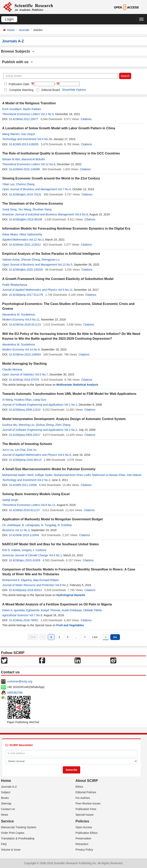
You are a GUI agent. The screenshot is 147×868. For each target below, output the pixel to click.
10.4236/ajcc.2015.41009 (25, 560)
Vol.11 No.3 (22, 530)
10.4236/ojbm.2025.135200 (26, 270)
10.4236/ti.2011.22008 (23, 485)
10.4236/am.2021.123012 (25, 245)
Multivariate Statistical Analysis (77, 385)
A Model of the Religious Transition (29, 103)
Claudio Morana (12, 369)
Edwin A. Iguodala (13, 610)
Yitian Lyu (8, 184)
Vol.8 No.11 (48, 505)
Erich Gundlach (12, 109)
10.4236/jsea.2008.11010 (25, 410)
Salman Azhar (11, 260)
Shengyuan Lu (50, 260)
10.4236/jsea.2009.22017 (25, 435)
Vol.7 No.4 (64, 189)
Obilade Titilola (92, 610)
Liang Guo (40, 400)
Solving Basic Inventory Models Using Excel (36, 494)
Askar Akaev (10, 234)
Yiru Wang (24, 209)
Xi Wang (7, 400)
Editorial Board (51, 90)
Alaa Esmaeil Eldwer (46, 580)
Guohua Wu (10, 425)
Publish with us (17, 62)
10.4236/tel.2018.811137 (24, 510)
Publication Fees (86, 809)
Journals (24, 30)
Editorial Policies (86, 792)
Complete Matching (21, 90)
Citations (86, 119)
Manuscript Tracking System (19, 827)
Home (11, 30)
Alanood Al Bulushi (33, 159)
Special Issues (85, 815)
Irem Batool (134, 475)
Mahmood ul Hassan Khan (109, 475)
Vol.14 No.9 (32, 349)
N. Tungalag (49, 525)
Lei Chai (20, 450)
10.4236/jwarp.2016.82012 (25, 590)
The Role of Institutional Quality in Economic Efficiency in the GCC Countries (61, 153)
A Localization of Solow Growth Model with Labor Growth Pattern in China (59, 128)
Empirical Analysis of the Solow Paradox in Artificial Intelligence (51, 254)
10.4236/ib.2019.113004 (24, 535)
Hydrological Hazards (71, 595)
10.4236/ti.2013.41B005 (24, 144)
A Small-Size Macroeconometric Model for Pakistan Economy (49, 469)
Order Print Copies (13, 833)
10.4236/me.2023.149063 (25, 354)
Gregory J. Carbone (34, 550)
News (5, 815)
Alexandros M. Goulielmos (19, 315)
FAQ (4, 844)
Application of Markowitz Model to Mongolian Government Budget (52, 519)
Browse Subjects (18, 51)
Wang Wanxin (11, 134)
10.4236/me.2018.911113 (25, 325)
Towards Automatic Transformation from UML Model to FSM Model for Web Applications (69, 394)
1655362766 (15, 693)
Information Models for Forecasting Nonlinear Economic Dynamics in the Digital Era (66, 228)
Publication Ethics (87, 833)
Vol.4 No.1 (55, 555)
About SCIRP (87, 781)
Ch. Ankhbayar (11, 525)
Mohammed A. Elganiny (17, 580)
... (76, 637)
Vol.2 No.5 (47, 114)
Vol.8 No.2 (62, 585)
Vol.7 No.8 (36, 615)
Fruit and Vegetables (70, 625)
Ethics (79, 787)
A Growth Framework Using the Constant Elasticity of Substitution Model (58, 279)
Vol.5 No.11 (65, 290)
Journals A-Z (9, 787)
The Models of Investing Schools (27, 444)
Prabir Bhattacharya (15, 285)
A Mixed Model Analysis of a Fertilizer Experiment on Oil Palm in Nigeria (57, 604)
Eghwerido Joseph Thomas (43, 610)
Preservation (84, 838)
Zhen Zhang (63, 425)
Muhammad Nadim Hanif (18, 475)
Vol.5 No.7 (41, 374)
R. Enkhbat (65, 525)
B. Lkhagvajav (31, 525)
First (33, 637)
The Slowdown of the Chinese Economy (33, 204)
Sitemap (6, 803)
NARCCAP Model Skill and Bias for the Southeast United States (51, 544)
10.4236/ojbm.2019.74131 (25, 194)
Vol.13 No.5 (65, 265)
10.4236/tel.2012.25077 (24, 119)
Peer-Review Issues (88, 803)
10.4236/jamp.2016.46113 (25, 460)
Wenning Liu (26, 425)
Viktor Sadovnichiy (31, 234)
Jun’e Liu (8, 450)
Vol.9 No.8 (82, 214)
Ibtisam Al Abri (11, 159)
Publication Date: (19, 84)
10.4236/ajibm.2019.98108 (25, 219)
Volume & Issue (11, 850)
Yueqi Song (9, 209)
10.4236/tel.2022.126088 (24, 169)
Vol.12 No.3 (36, 240)
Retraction (82, 844)
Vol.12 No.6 (48, 164)
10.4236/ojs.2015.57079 (24, 380)
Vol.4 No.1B (45, 139)
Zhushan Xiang (42, 209)
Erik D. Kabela (11, 550)
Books (5, 798)
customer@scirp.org (20, 681)
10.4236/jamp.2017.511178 (26, 295)
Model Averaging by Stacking (24, 364)
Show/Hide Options (74, 90)
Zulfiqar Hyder (44, 475)
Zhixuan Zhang (30, 260)
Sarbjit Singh (10, 500)
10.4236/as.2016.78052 (24, 620)
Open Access (84, 827)
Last (95, 637)
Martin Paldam (32, 109)
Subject (6, 792)
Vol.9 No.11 (32, 320)
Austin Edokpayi (72, 610)
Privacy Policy (84, 850)
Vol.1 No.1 (71, 405)
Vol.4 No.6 (64, 455)
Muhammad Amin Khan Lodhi (72, 475)
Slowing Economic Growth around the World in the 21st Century (51, 178)
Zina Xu (32, 450)
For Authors (83, 798)
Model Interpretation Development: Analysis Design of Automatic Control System (64, 419)
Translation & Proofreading (18, 838)
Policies (82, 821)
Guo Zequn (28, 134)
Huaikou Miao (23, 400)
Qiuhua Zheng (45, 425)
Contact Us (8, 809)
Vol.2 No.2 (71, 430)
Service (7, 821)
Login (9, 19)
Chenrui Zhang (25, 184)
